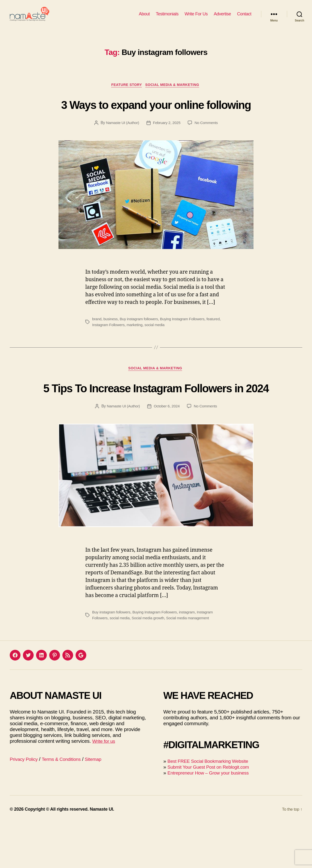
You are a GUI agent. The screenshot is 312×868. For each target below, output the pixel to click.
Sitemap (101, 804)
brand (97, 345)
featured (218, 345)
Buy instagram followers (141, 345)
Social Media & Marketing (175, 93)
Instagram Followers (109, 351)
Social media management (191, 663)
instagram (191, 657)
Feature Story (125, 93)
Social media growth (150, 663)
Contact (244, 18)
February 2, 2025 (167, 149)
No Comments (208, 149)
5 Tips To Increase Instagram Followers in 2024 (156, 423)
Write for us (105, 786)
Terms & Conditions (66, 804)
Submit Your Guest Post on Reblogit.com (213, 812)
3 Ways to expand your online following (156, 121)
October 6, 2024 (167, 451)
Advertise (222, 18)
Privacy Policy (25, 804)
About (144, 18)
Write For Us (196, 18)
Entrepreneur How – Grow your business (212, 818)
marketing (136, 351)
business (111, 345)
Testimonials (167, 18)
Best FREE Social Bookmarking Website (212, 806)
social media (157, 351)
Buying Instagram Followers (186, 345)
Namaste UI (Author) (121, 149)
